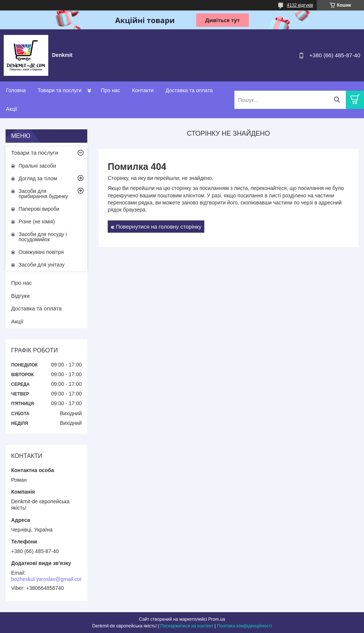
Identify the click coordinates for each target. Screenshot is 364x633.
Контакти (143, 90)
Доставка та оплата (189, 90)
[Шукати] (337, 100)
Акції (12, 109)
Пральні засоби (37, 166)
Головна (16, 90)
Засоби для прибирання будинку (43, 194)
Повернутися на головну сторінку (159, 227)
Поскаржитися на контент (187, 626)
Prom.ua (217, 619)
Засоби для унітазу (42, 265)
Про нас (110, 90)
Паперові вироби (39, 209)
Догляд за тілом (38, 178)
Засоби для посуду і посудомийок (43, 237)
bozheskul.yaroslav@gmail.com (48, 579)
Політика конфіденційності (244, 626)
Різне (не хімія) (37, 222)
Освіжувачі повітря (41, 252)
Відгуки (20, 296)
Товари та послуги (59, 90)
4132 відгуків (300, 5)
